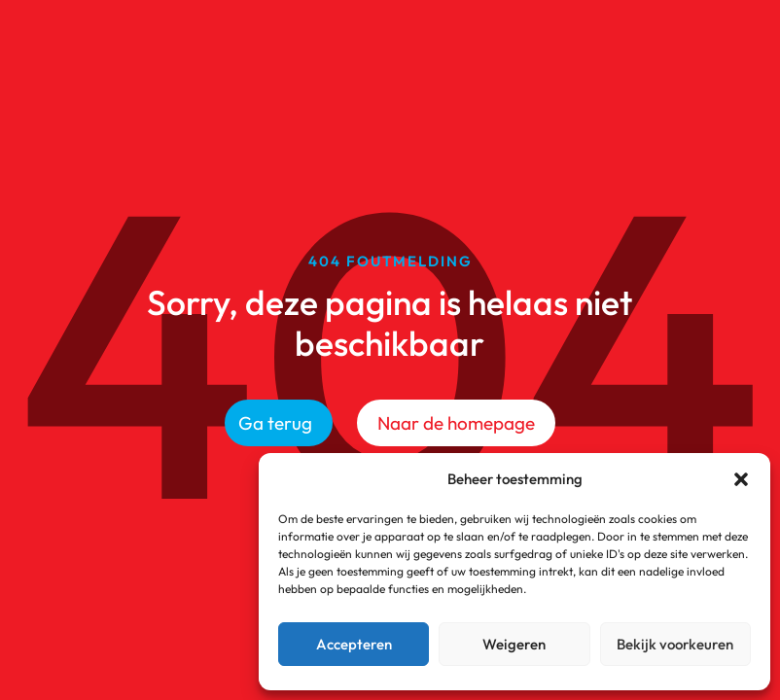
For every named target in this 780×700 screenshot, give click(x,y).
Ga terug (275, 423)
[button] (741, 479)
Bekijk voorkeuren (675, 644)
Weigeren (514, 644)
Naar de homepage (456, 423)
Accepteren (354, 644)
